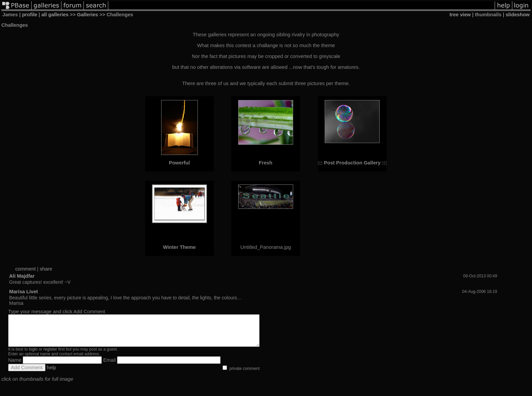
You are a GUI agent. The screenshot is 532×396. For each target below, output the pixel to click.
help (52, 374)
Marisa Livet (24, 292)
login (33, 355)
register (50, 355)
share (46, 269)
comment (25, 269)
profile (30, 15)
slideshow (518, 15)
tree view (460, 15)
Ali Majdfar (22, 276)
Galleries (88, 15)
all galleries (55, 15)
